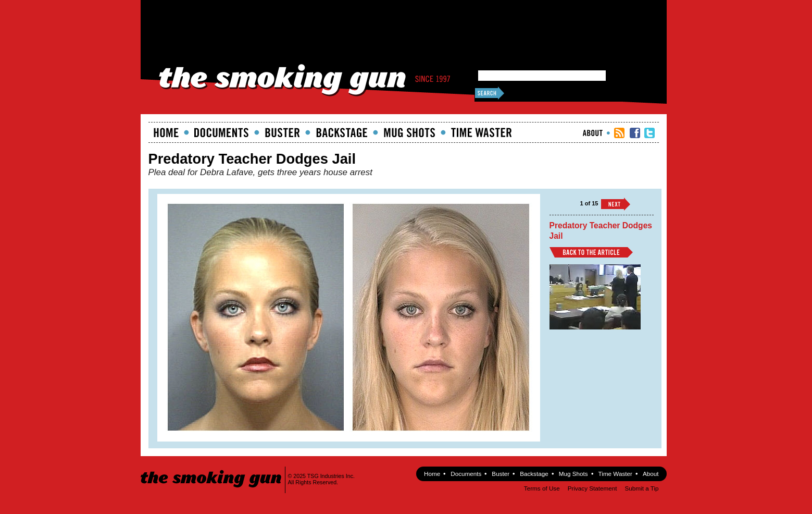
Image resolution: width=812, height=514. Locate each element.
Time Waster (481, 132)
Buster (282, 132)
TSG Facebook (635, 133)
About (593, 133)
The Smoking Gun (212, 469)
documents (222, 132)
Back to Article (591, 252)
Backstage (342, 132)
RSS (619, 133)
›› (616, 204)
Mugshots (409, 132)
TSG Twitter (649, 133)
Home (166, 132)
